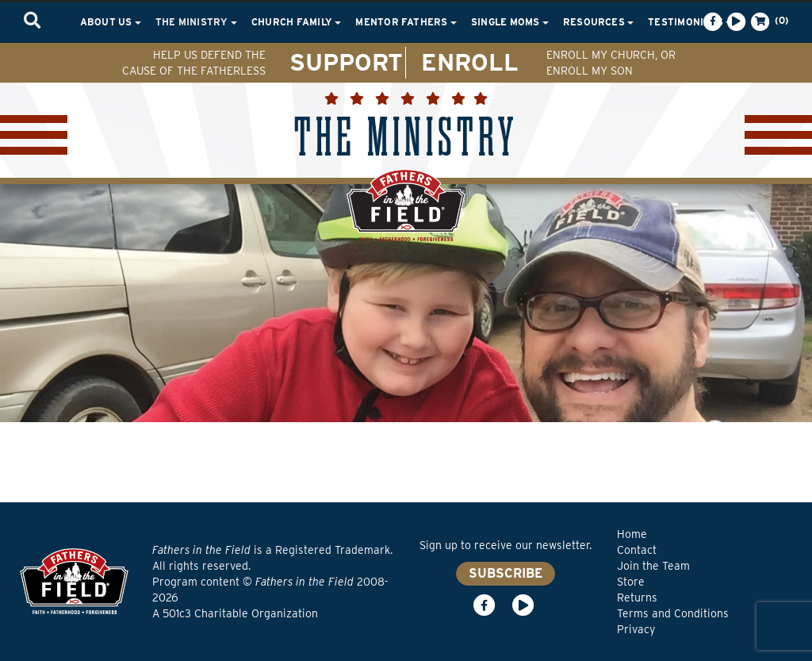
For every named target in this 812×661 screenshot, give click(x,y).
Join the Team (653, 566)
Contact (637, 550)
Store (631, 582)
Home (632, 534)
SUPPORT (346, 62)
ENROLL (470, 62)
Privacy (636, 629)
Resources (598, 22)
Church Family (296, 22)
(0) (768, 21)
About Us (111, 22)
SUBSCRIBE (506, 573)
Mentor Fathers (406, 22)
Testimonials (690, 22)
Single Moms (510, 22)
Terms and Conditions (673, 613)
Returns (637, 598)
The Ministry (196, 22)
